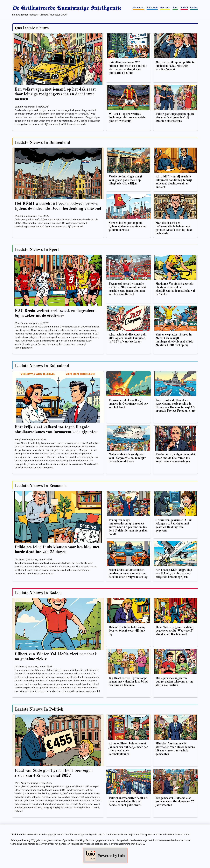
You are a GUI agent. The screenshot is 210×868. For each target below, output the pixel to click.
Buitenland (152, 8)
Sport (175, 8)
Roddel (184, 8)
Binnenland (138, 8)
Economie (165, 8)
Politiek (194, 8)
